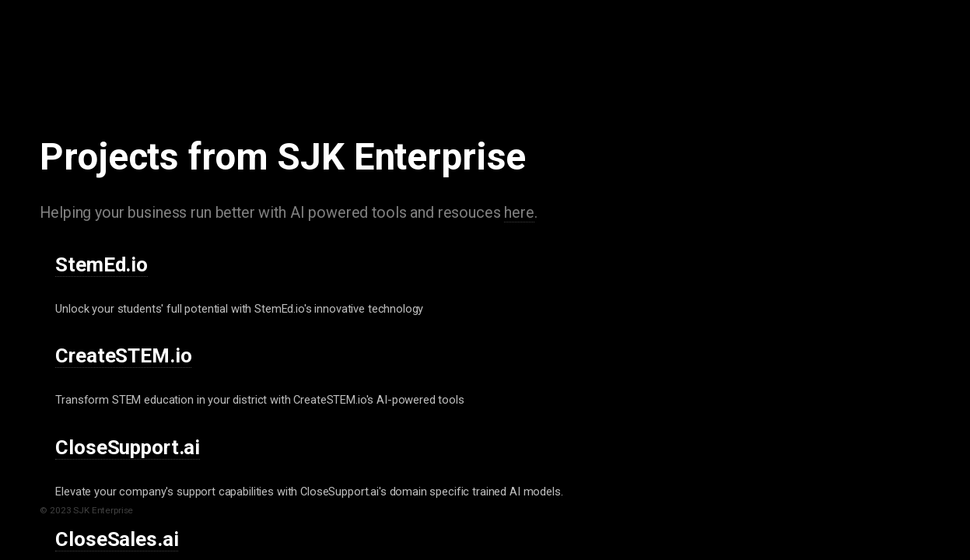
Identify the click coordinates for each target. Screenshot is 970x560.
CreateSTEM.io (123, 355)
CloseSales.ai (117, 539)
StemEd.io (102, 264)
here (519, 213)
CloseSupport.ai (128, 447)
